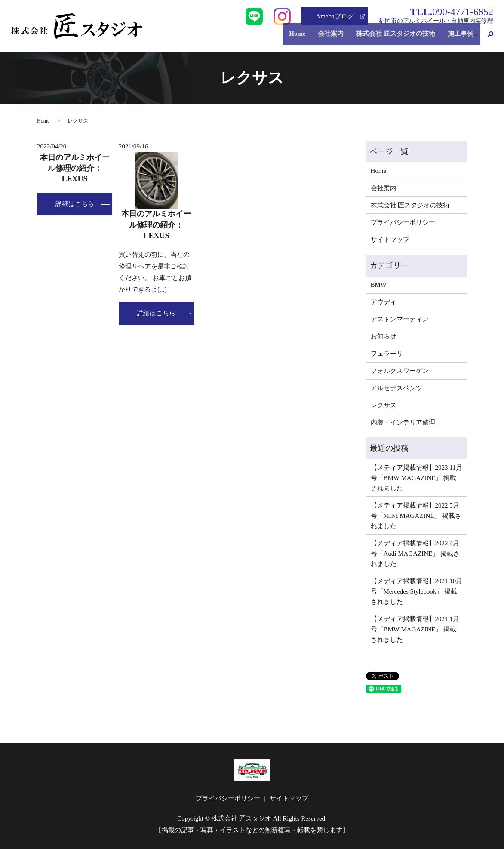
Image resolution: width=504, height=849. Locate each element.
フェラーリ (387, 354)
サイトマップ (390, 240)
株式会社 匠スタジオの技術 (396, 38)
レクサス (384, 405)
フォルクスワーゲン (400, 371)
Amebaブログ (335, 16)
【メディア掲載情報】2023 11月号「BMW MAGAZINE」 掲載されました (416, 478)
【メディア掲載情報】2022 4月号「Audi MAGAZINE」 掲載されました (415, 554)
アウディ (384, 302)
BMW (379, 285)
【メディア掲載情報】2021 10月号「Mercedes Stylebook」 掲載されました (417, 591)
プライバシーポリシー (403, 222)
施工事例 (458, 38)
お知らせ (384, 336)
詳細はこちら (75, 204)
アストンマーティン (400, 319)
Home (304, 38)
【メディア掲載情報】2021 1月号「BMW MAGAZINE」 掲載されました (415, 629)
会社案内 (335, 38)
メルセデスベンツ (396, 388)
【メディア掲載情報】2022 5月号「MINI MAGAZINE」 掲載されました (416, 516)
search (487, 38)
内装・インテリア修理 (403, 422)
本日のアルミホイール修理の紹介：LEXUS (75, 168)
